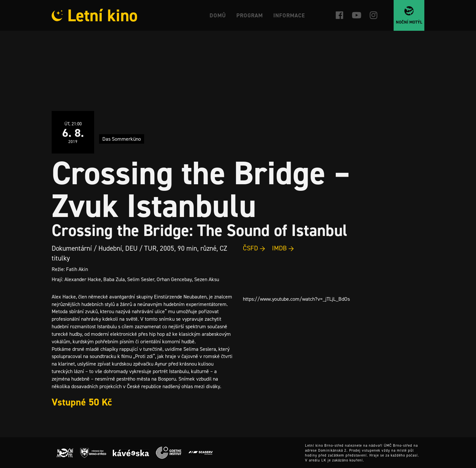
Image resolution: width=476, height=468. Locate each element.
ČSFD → (254, 248)
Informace (289, 15)
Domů (218, 15)
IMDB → (283, 248)
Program (250, 15)
